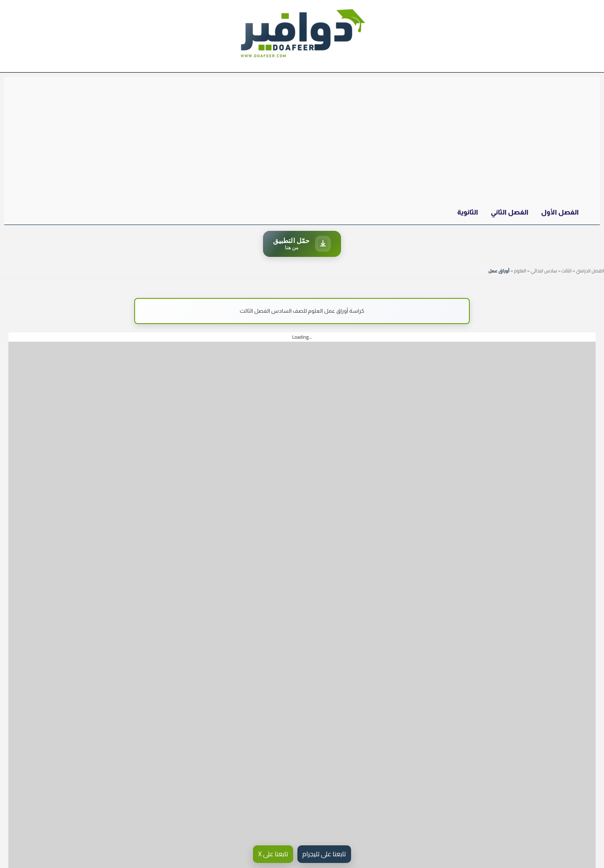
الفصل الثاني (510, 212)
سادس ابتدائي (544, 271)
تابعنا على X (273, 854)
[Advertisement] (302, 140)
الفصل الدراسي (590, 271)
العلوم (520, 271)
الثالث (567, 271)
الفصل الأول (560, 212)
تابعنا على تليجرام (324, 854)
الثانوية (468, 212)
